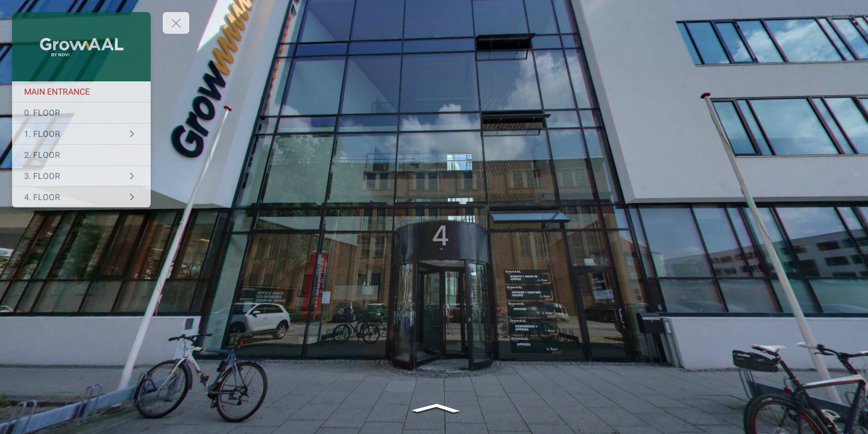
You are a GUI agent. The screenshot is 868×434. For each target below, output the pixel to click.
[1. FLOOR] (81, 134)
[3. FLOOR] (81, 176)
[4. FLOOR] (81, 197)
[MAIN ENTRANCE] (81, 92)
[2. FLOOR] (81, 155)
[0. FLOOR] (81, 113)
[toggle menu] (176, 23)
